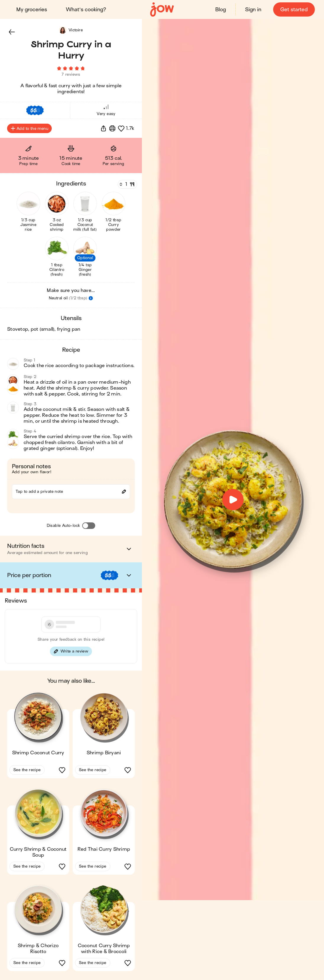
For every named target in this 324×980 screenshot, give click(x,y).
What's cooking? (86, 10)
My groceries (32, 10)
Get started (294, 10)
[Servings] (127, 186)
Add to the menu (29, 130)
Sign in (253, 10)
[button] (12, 32)
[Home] (162, 10)
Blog (220, 10)
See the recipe (27, 772)
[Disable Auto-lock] (89, 527)
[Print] (112, 130)
